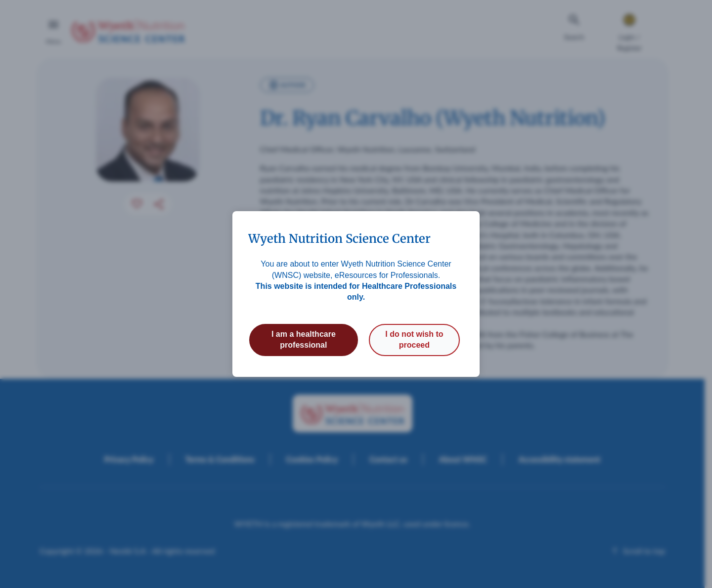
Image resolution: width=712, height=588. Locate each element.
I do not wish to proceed (414, 339)
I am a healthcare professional (304, 339)
